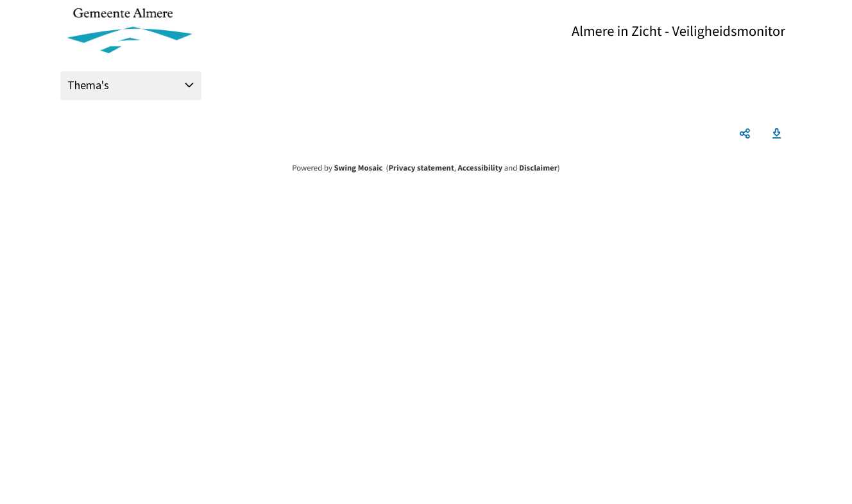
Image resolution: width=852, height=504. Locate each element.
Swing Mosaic (358, 168)
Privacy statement (421, 168)
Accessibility (481, 168)
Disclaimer (538, 168)
